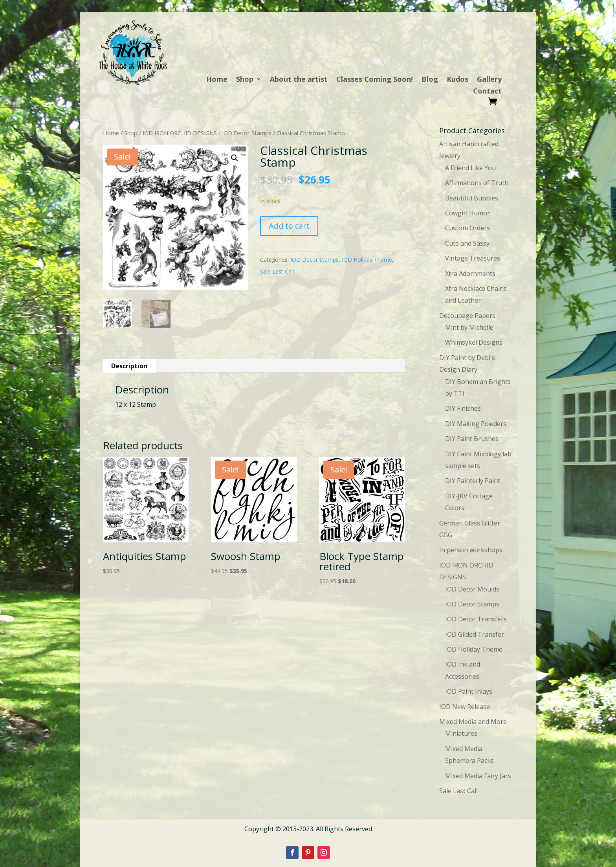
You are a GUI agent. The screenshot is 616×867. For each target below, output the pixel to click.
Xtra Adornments (470, 274)
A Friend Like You (470, 168)
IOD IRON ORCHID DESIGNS (180, 133)
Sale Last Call (277, 271)
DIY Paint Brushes (472, 439)
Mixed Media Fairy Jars (478, 776)
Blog (430, 80)
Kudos (457, 80)
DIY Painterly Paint (473, 481)
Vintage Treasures (473, 258)
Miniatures (461, 733)
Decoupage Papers (467, 316)
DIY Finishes (463, 408)
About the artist (299, 80)
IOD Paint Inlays (469, 691)
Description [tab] (129, 366)
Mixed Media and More (473, 722)
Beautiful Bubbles (472, 198)
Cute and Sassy (467, 243)
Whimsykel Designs (474, 342)
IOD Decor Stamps (247, 133)
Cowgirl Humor (467, 213)
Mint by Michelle (469, 327)
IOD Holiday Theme (367, 260)
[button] (235, 158)
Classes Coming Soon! (375, 80)
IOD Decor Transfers (476, 619)
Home (217, 80)
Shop (245, 80)
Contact (487, 92)
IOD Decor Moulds (472, 589)
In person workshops (471, 550)
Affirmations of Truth (477, 183)
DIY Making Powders (476, 424)
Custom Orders (467, 228)
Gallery (489, 80)
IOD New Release (465, 707)
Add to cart (289, 226)
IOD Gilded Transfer (475, 634)
